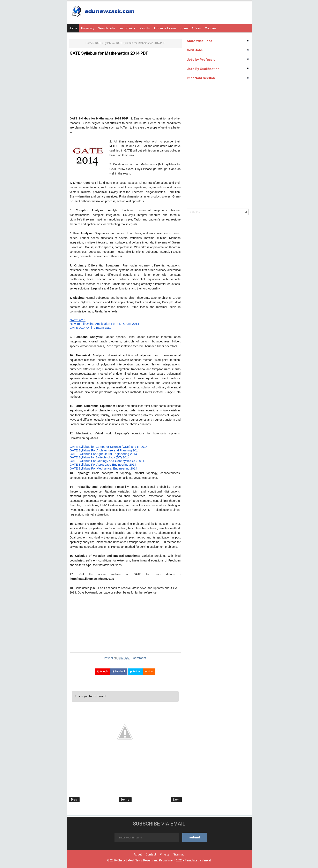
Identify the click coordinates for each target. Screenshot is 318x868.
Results (145, 28)
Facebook (119, 672)
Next (176, 800)
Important (127, 28)
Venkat (206, 860)
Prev (74, 800)
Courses (211, 28)
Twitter (135, 672)
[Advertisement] (125, 87)
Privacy (165, 854)
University (88, 28)
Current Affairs (191, 28)
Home (73, 28)
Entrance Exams (165, 28)
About (138, 854)
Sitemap (179, 854)
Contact (151, 854)
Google (103, 672)
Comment (140, 658)
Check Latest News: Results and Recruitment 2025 (150, 860)
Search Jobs (107, 28)
